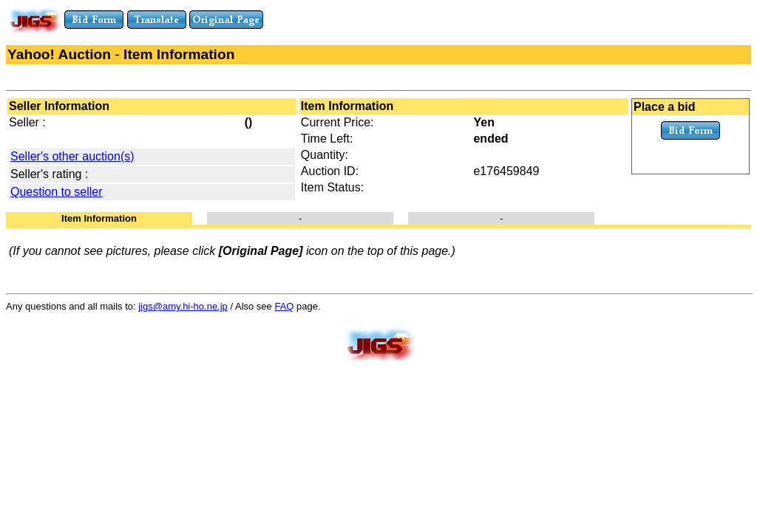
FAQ (284, 306)
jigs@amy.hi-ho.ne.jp (183, 306)
